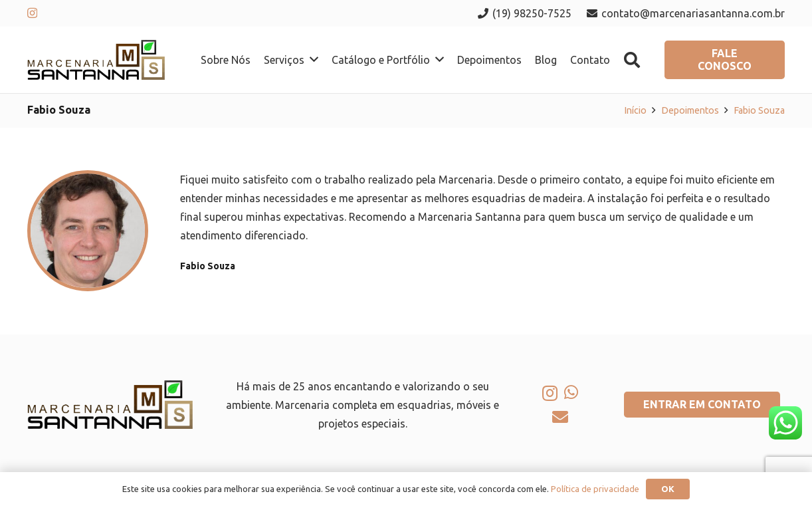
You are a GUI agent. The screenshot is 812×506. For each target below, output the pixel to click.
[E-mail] (560, 417)
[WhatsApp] (571, 392)
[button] (632, 60)
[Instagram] (32, 13)
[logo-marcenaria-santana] (96, 60)
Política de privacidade (595, 489)
